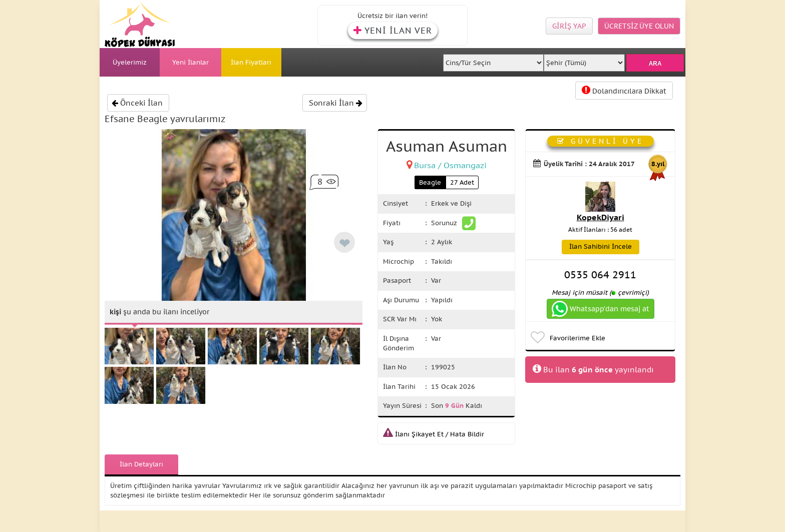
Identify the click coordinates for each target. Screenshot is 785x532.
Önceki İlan (137, 103)
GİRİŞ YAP (569, 26)
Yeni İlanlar (190, 62)
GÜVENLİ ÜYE (601, 141)
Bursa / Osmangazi (450, 165)
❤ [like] (344, 243)
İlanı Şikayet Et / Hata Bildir (434, 434)
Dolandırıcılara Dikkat (624, 90)
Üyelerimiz (130, 62)
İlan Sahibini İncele (601, 246)
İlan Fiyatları (251, 62)
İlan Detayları (141, 464)
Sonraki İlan (336, 103)
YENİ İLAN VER (393, 31)
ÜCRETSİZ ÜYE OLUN (639, 26)
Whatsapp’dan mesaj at (601, 309)
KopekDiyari (601, 217)
